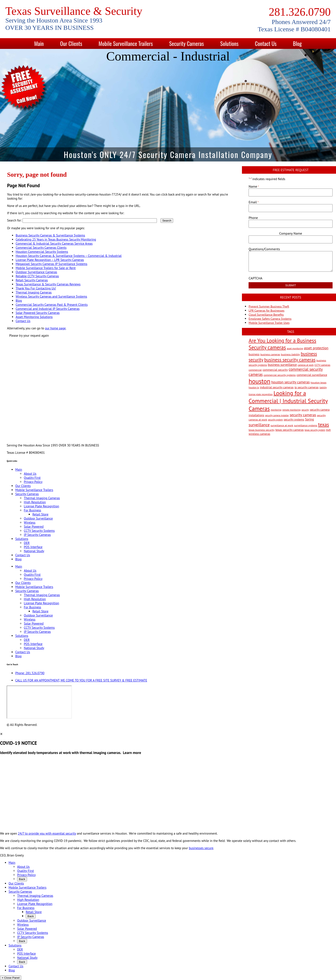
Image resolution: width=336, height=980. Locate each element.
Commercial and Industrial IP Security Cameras (48, 309)
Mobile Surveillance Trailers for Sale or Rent (46, 268)
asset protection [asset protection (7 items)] (316, 348)
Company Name (291, 233)
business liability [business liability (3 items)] (290, 354)
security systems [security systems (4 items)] (294, 419)
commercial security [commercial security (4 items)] (275, 370)
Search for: (14, 220)
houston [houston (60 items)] (259, 381)
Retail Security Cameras (32, 280)
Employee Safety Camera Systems (270, 319)
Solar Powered (34, 527)
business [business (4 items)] (254, 354)
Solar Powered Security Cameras (38, 313)
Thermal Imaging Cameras (34, 292)
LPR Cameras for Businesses (266, 311)
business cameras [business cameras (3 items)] (270, 354)
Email (253, 202)
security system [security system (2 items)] (275, 420)
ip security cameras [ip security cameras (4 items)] (306, 387)
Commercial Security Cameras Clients (41, 248)
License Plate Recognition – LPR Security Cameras (50, 260)
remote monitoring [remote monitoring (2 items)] (291, 410)
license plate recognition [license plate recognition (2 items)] (261, 394)
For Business (32, 510)
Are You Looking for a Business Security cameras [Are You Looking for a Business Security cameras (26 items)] (282, 344)
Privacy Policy (33, 482)
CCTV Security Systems (39, 531)
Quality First (32, 478)
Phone (253, 218)
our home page (55, 328)
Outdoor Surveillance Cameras (36, 272)
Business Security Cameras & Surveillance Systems (50, 235)
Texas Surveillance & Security (74, 11)
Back (22, 879)
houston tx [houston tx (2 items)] (254, 387)
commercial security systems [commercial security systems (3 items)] (280, 375)
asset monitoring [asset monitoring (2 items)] (295, 348)
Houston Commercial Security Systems (42, 252)
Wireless (30, 522)
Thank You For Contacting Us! (36, 288)
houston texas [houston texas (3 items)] (318, 382)
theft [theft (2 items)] (328, 430)
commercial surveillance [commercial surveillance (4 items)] (312, 375)
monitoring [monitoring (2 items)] (276, 410)
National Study (34, 551)
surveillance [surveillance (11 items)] (259, 425)
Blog (297, 43)
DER (27, 543)
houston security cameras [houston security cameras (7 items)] (291, 382)
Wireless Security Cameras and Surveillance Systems (51, 296)
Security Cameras (187, 43)
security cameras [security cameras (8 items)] (303, 415)
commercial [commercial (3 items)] (255, 370)
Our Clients (71, 43)
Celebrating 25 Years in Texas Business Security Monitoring (56, 239)
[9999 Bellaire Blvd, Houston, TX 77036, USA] (39, 702)
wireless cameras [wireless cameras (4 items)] (259, 434)
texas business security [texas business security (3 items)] (262, 430)
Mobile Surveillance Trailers (126, 43)
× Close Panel (11, 978)
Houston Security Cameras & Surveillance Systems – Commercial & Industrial (69, 256)
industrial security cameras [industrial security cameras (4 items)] (277, 387)
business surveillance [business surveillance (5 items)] (282, 365)
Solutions (229, 43)
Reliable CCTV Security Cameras (37, 276)
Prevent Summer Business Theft (269, 306)
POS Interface (33, 547)
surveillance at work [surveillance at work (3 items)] (282, 425)
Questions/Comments (264, 249)
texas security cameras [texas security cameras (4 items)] (289, 430)
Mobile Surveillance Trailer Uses (269, 323)
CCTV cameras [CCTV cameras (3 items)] (322, 365)
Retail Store (40, 514)
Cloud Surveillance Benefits (266, 315)
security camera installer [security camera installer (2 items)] (277, 415)
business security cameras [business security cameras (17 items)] (290, 360)
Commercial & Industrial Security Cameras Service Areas (54, 243)
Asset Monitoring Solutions (34, 317)
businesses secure (201, 848)
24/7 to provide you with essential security (47, 833)
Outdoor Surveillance (38, 518)
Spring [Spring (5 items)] (310, 419)
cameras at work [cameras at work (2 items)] (306, 365)
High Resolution (35, 502)
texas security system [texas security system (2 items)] (315, 430)
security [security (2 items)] (305, 410)
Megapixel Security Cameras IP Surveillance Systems (51, 264)
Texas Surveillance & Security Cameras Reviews (48, 284)
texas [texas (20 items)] (324, 424)
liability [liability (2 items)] (323, 387)
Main (39, 43)
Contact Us (266, 43)
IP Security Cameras (37, 535)
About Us (30, 474)
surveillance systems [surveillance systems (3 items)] (306, 425)
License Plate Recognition (41, 506)
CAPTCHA (255, 278)
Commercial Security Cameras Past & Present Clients (52, 305)
